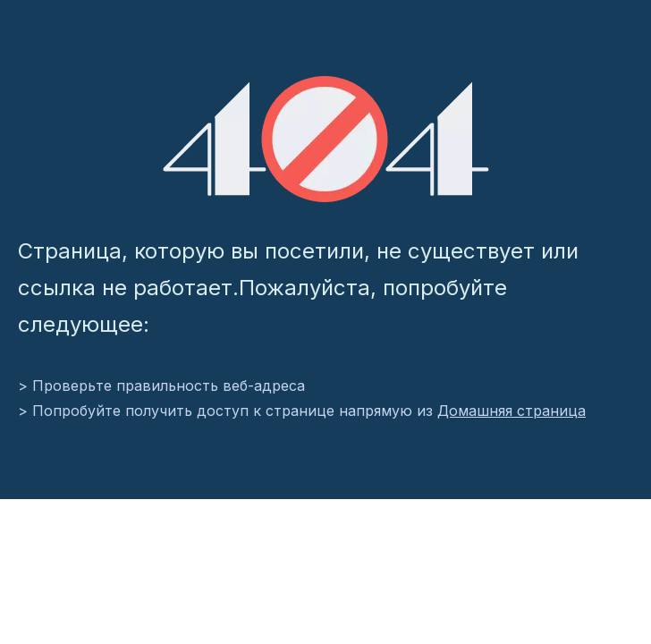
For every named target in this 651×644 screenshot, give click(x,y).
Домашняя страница (511, 411)
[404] (326, 139)
